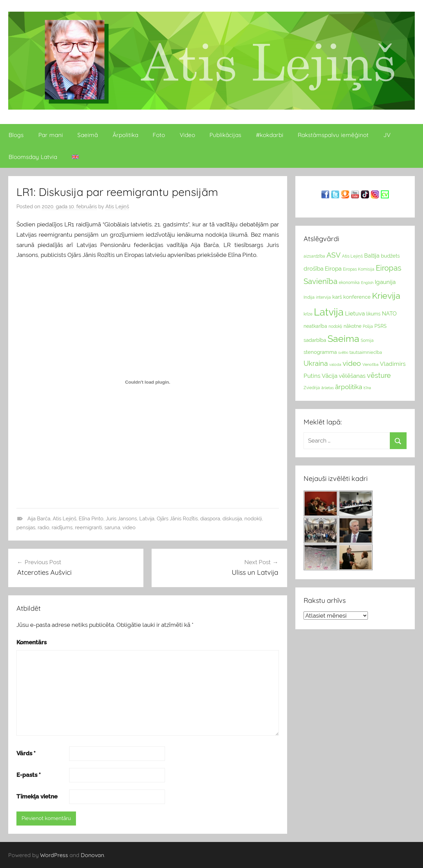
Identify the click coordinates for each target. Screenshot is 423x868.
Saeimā (88, 135)
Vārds (26, 753)
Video (187, 135)
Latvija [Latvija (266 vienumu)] (329, 312)
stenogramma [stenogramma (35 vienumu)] (320, 352)
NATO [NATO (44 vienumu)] (389, 314)
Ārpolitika (125, 135)
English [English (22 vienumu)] (367, 283)
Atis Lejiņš (117, 207)
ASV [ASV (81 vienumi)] (334, 255)
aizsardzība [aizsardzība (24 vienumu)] (314, 256)
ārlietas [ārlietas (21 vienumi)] (328, 388)
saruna (112, 528)
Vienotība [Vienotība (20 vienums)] (370, 364)
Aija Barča (39, 519)
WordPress (54, 855)
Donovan (92, 855)
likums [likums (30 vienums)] (373, 314)
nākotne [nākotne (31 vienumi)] (352, 326)
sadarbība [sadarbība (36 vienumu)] (315, 340)
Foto (159, 135)
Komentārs (31, 642)
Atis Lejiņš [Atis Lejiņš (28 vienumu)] (352, 256)
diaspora (210, 519)
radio (43, 528)
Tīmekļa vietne (37, 796)
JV (387, 135)
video (129, 528)
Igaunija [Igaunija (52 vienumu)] (385, 282)
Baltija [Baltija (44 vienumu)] (372, 256)
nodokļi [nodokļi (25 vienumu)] (335, 326)
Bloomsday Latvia (33, 157)
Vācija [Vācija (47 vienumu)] (330, 376)
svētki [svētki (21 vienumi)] (343, 353)
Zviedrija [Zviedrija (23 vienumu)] (312, 388)
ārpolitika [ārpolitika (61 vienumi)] (349, 387)
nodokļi (253, 519)
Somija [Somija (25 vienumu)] (367, 340)
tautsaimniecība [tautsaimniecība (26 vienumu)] (366, 352)
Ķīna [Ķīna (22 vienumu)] (367, 388)
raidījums (62, 528)
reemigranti (88, 528)
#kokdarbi (270, 135)
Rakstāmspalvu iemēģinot (333, 135)
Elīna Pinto (91, 519)
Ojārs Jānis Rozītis (177, 519)
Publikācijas (225, 135)
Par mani (51, 135)
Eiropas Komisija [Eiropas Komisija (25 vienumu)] (359, 269)
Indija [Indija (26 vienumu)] (309, 297)
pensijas (26, 528)
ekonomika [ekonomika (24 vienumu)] (349, 283)
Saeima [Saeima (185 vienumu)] (343, 339)
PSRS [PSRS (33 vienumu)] (381, 326)
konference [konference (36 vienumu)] (357, 297)
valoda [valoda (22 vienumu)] (335, 364)
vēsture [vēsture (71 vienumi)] (379, 375)
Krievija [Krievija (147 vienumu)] (386, 296)
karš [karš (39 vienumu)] (337, 297)
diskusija (232, 519)
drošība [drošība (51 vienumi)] (313, 269)
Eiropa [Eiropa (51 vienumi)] (333, 269)
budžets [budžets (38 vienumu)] (390, 256)
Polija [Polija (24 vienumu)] (368, 326)
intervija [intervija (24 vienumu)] (323, 297)
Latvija (147, 519)
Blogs (16, 135)
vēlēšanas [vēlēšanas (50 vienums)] (352, 376)
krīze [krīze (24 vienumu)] (308, 314)
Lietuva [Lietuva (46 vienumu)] (355, 313)
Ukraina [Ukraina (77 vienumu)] (316, 363)
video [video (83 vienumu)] (352, 363)
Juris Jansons (121, 519)
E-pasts (29, 775)
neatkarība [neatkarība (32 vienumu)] (315, 326)
